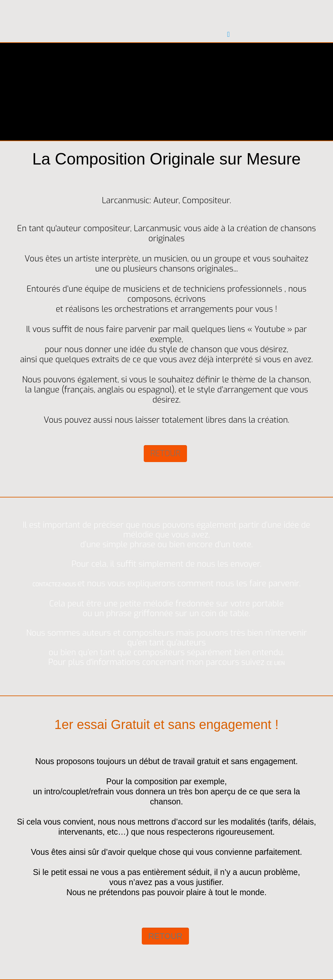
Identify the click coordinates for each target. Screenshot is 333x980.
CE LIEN (276, 663)
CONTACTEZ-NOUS (55, 584)
